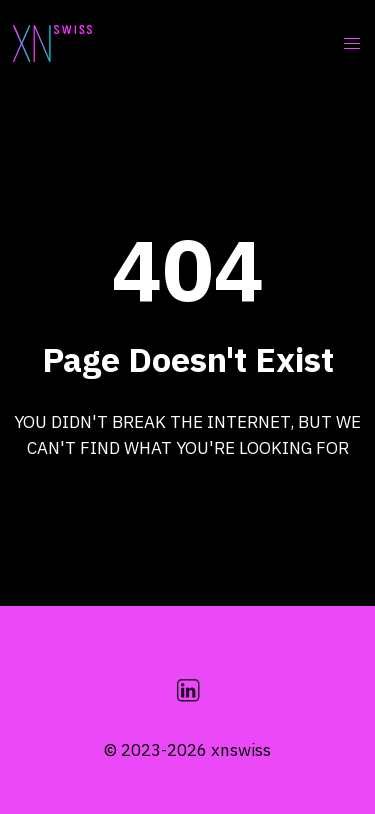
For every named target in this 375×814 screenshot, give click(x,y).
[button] (351, 43)
